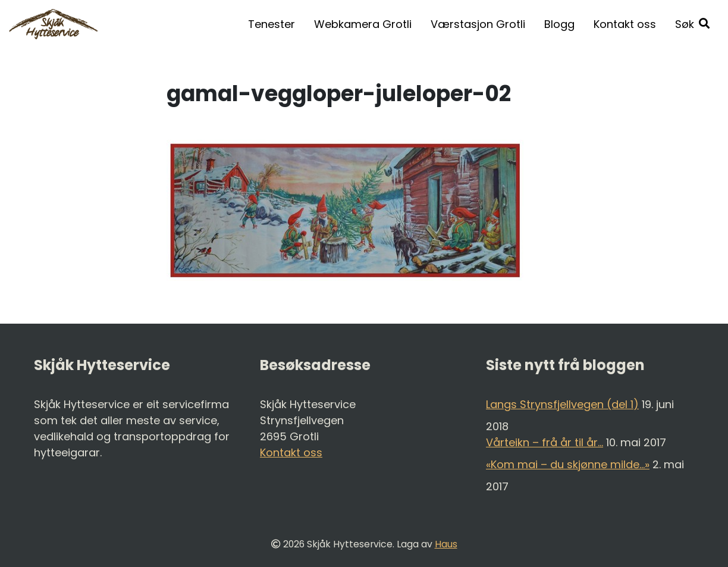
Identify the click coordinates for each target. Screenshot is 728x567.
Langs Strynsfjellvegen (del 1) (562, 404)
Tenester (272, 24)
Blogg (559, 24)
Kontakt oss (625, 24)
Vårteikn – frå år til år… (545, 442)
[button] (692, 24)
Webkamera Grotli (363, 24)
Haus (446, 544)
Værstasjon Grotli (478, 24)
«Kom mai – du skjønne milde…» (568, 464)
